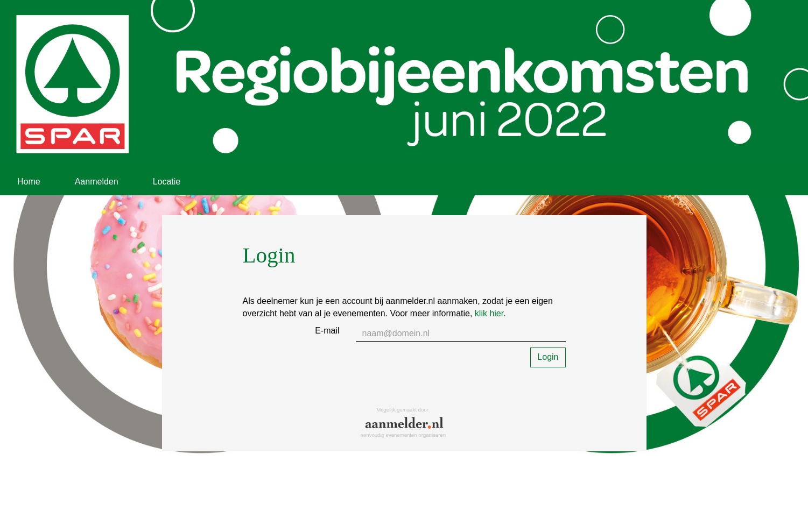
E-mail (327, 331)
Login (548, 357)
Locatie (167, 182)
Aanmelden (97, 182)
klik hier (489, 313)
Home (29, 182)
